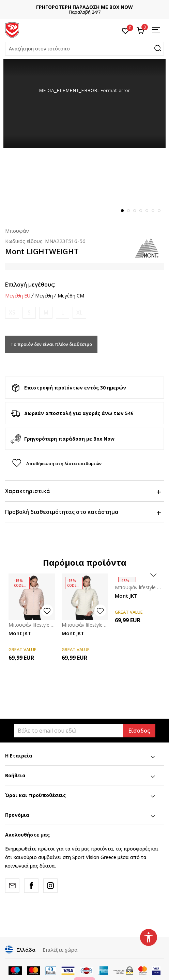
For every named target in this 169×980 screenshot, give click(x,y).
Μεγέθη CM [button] (71, 296)
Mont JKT (20, 633)
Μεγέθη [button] (44, 296)
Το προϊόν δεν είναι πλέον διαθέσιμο (51, 344)
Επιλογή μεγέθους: (30, 285)
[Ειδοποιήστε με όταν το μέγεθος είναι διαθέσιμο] (12, 313)
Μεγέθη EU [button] (18, 296)
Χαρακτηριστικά (83, 491)
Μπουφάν (17, 231)
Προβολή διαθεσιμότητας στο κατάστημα (83, 512)
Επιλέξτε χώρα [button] (60, 950)
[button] (84, 49)
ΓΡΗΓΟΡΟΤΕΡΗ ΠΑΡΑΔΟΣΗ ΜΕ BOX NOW (84, 7)
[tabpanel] (84, 104)
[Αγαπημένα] (126, 30)
